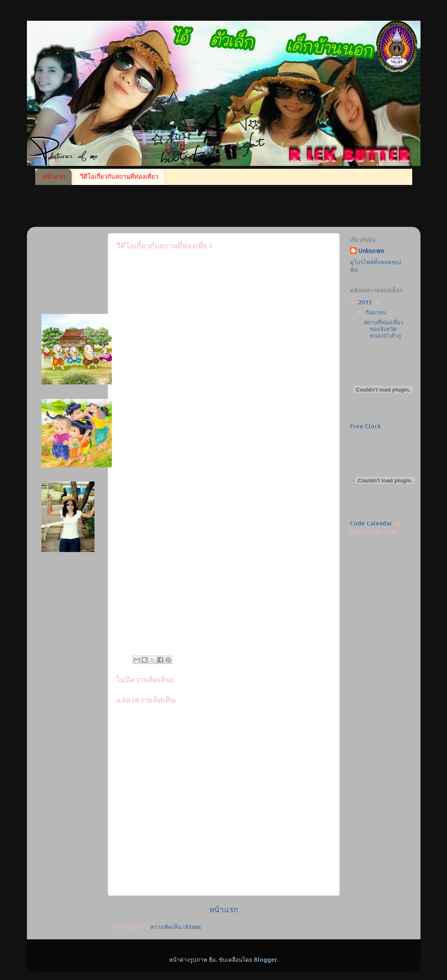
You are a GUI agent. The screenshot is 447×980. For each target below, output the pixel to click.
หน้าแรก (54, 176)
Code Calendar (371, 523)
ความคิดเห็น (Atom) (176, 927)
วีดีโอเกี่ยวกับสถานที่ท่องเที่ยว (119, 176)
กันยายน (377, 312)
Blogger (266, 959)
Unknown (371, 251)
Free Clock (365, 426)
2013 (366, 302)
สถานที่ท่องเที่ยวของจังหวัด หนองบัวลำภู (384, 329)
